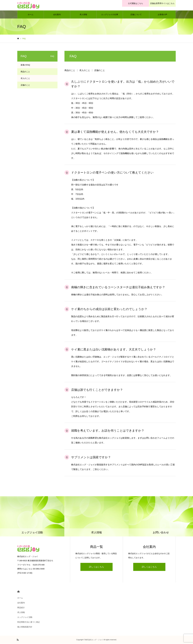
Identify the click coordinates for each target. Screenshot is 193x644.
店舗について (136, 15)
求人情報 (83, 15)
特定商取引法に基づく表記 (29, 622)
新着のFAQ (25, 65)
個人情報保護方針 (25, 627)
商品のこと (70, 71)
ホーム (31, 15)
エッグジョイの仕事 (110, 15)
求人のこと (85, 71)
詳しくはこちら (96, 567)
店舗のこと (100, 71)
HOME (18, 592)
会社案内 (57, 15)
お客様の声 (162, 15)
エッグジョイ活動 (25, 617)
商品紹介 (21, 608)
